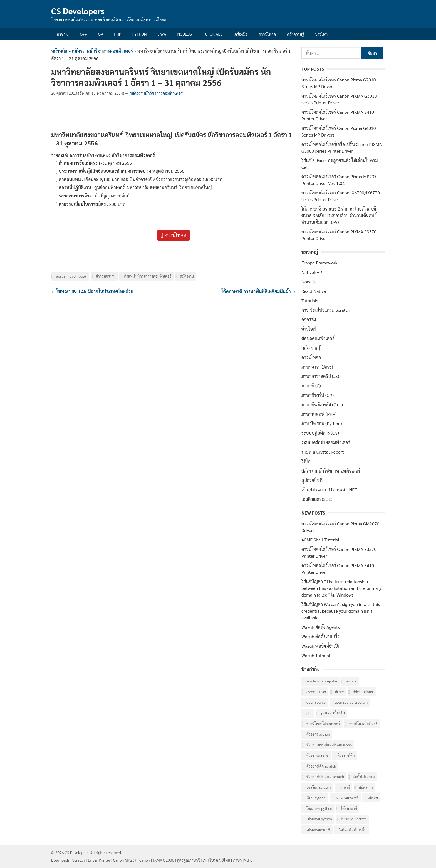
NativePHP (312, 272)
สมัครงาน (187, 276)
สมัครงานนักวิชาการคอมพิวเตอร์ (102, 51)
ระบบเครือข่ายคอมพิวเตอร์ (326, 442)
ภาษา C (63, 34)
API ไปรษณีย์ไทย (216, 860)
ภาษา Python (244, 860)
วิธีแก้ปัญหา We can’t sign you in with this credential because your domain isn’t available (341, 611)
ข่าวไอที (321, 34)
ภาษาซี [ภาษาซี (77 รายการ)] (345, 787)
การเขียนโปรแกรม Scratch (326, 310)
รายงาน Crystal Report (323, 452)
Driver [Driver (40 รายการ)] (340, 692)
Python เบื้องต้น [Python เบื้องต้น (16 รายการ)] (333, 713)
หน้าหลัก (59, 51)
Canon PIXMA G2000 (157, 860)
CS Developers (78, 11)
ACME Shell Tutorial (320, 540)
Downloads (60, 860)
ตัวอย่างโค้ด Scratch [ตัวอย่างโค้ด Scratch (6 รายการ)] (321, 766)
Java (162, 34)
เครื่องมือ (241, 34)
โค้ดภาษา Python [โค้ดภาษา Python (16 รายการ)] (319, 808)
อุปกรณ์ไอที (312, 480)
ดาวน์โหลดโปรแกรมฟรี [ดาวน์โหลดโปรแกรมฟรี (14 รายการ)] (323, 724)
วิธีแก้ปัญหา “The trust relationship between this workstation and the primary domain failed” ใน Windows (341, 588)
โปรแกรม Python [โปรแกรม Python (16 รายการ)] (319, 819)
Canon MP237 (125, 860)
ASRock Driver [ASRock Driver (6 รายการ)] (316, 692)
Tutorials (213, 34)
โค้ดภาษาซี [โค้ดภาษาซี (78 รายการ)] (349, 808)
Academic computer (72, 276)
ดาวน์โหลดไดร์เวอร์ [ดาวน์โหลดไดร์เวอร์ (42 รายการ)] (363, 724)
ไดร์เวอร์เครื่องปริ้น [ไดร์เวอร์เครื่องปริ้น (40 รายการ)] (353, 830)
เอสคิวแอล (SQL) (317, 499)
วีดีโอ (306, 461)
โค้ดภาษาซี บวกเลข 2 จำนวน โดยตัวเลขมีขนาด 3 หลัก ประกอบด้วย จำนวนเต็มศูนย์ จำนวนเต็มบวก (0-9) (339, 215)
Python (140, 34)
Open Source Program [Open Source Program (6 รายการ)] (351, 702)
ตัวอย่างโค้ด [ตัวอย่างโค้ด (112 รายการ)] (346, 755)
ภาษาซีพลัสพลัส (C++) (322, 405)
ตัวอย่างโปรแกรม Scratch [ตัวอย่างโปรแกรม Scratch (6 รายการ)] (325, 777)
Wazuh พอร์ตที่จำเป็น (321, 646)
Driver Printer (99, 860)
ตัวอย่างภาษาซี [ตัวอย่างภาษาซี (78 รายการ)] (317, 755)
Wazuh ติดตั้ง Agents (321, 627)
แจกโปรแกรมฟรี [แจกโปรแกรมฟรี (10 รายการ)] (347, 798)
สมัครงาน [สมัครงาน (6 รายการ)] (366, 787)
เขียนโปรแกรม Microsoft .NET (329, 490)
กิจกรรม (309, 319)
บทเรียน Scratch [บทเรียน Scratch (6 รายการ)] (319, 787)
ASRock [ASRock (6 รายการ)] (351, 681)
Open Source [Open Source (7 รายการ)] (316, 702)
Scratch (79, 860)
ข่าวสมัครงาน (106, 276)
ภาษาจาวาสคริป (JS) (320, 376)
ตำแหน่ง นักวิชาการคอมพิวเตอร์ (148, 276)
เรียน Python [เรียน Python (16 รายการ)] (316, 798)
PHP (118, 34)
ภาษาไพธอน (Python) (322, 423)
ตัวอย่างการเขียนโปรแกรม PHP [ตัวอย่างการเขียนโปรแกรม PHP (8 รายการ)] (329, 745)
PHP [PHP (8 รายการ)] (309, 713)
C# (100, 34)
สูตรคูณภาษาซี (189, 860)
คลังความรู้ (295, 34)
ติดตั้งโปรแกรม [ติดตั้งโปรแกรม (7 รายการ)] (364, 777)
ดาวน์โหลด (267, 34)
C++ (83, 34)
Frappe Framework (319, 263)
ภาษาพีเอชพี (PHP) (319, 414)
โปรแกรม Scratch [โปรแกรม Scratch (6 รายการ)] (354, 819)
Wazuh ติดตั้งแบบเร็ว (320, 636)
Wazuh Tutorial (316, 655)
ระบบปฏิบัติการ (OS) (320, 433)
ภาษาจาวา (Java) (317, 367)
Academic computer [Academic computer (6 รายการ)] (322, 681)
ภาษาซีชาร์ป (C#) (318, 395)
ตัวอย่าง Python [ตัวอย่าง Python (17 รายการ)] (318, 734)
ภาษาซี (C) (311, 386)
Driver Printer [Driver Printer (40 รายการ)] (363, 692)
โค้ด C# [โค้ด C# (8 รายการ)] (373, 798)
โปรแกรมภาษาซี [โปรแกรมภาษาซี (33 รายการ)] (318, 830)
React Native (314, 291)
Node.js (184, 34)
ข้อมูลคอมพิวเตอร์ (318, 338)
